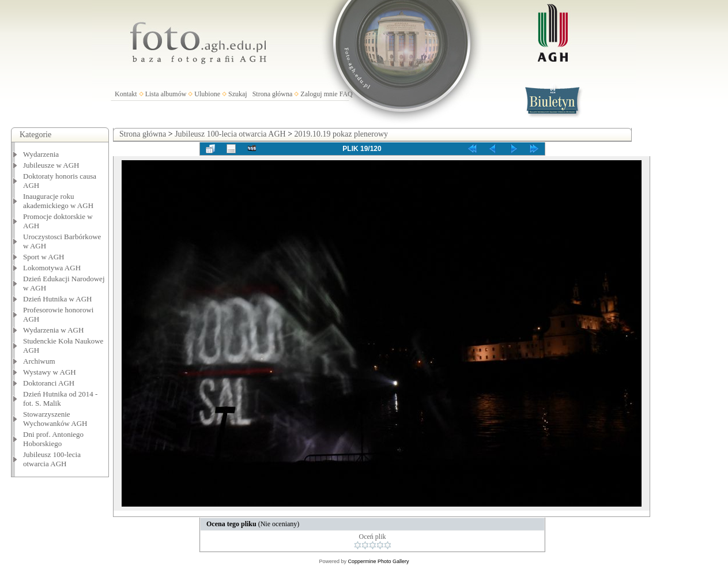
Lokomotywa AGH (52, 268)
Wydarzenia (41, 154)
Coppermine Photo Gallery (378, 561)
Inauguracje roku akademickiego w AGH (58, 201)
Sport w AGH (44, 257)
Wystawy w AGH (50, 372)
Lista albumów (166, 94)
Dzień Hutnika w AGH (58, 299)
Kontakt (126, 94)
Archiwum (39, 361)
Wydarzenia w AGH (53, 330)
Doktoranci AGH (49, 383)
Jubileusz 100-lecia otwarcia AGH (52, 459)
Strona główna (273, 94)
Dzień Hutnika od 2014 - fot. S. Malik (60, 399)
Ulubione (207, 94)
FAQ (346, 94)
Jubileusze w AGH (51, 165)
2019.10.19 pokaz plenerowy (342, 134)
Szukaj (238, 94)
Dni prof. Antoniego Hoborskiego (53, 439)
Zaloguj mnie (319, 94)
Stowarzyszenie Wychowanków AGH (55, 419)
